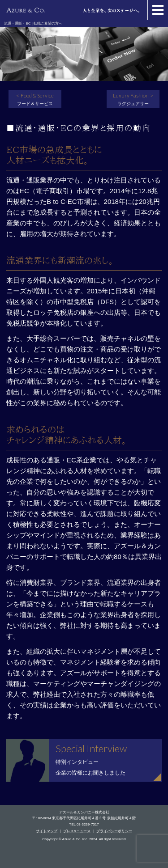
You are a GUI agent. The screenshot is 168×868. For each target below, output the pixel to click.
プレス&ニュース (77, 831)
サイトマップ (47, 831)
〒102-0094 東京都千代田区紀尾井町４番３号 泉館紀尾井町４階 (84, 818)
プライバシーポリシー (114, 831)
